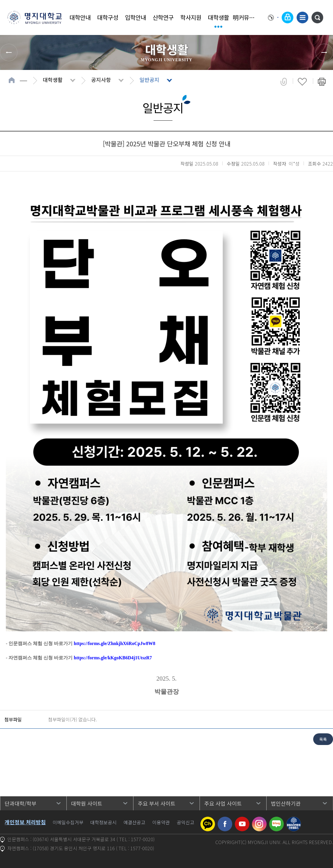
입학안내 (135, 17)
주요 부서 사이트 (157, 803)
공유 (284, 82)
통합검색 (317, 17)
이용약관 (161, 822)
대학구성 (108, 17)
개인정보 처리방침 (25, 822)
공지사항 (101, 80)
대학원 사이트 (87, 803)
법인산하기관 (286, 803)
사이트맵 (302, 17)
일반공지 (149, 80)
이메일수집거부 (68, 822)
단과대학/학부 (21, 803)
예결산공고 (134, 822)
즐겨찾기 (302, 82)
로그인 (288, 17)
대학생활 (219, 17)
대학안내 (80, 17)
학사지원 (191, 17)
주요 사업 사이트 (223, 803)
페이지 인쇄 (322, 82)
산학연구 (163, 17)
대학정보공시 (103, 822)
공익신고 (186, 822)
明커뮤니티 (246, 17)
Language (273, 17)
